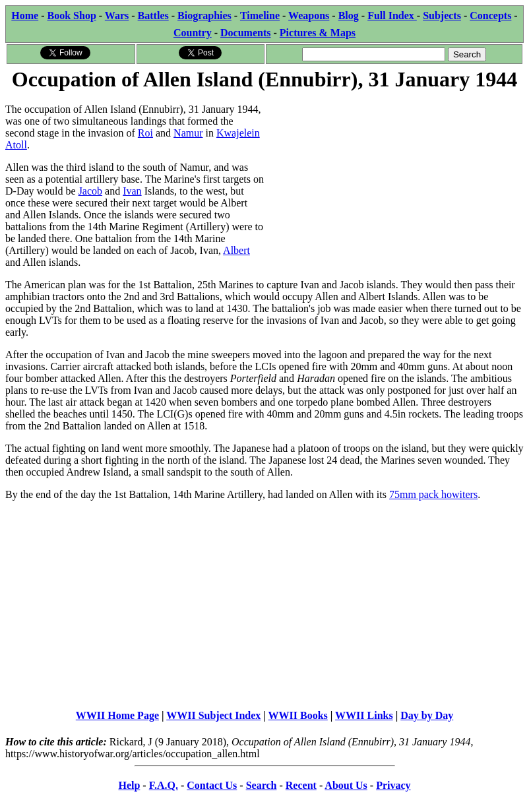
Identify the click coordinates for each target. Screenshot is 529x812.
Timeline (260, 16)
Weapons (309, 16)
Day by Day (427, 715)
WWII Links (364, 715)
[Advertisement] (394, 186)
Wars (117, 16)
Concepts (490, 16)
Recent (301, 785)
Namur (188, 133)
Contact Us (212, 785)
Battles (153, 16)
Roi (145, 133)
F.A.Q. (164, 785)
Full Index (392, 16)
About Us (346, 785)
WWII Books (298, 715)
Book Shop (72, 16)
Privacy (393, 785)
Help (129, 785)
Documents (245, 33)
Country (193, 33)
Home (25, 16)
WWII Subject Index (213, 715)
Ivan (132, 191)
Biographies (204, 16)
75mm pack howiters (433, 494)
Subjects (442, 16)
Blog (349, 16)
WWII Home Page (117, 715)
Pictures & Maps (318, 33)
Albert (236, 250)
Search (262, 785)
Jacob (90, 191)
